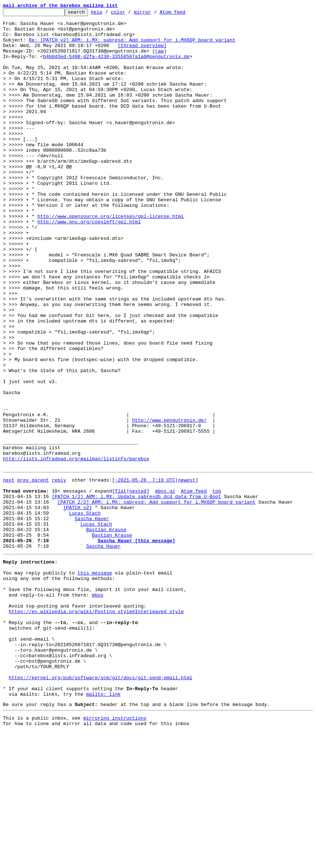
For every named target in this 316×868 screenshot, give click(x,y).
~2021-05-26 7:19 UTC (145, 572)
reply (59, 572)
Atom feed (184, 14)
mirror (154, 14)
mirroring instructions (115, 853)
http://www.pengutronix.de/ (169, 503)
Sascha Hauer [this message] (136, 645)
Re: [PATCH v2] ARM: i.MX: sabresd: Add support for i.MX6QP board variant (132, 46)
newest (187, 572)
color (129, 14)
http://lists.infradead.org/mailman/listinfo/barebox (76, 549)
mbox (98, 708)
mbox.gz (165, 586)
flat (120, 586)
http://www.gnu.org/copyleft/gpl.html (89, 264)
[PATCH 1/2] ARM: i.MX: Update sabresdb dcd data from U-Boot (136, 592)
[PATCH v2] (78, 605)
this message (95, 682)
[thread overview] (142, 53)
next (9, 572)
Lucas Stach (85, 612)
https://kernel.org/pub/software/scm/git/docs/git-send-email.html (101, 807)
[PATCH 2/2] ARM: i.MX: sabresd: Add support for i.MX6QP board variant (156, 599)
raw (159, 60)
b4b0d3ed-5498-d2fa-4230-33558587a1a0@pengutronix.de (116, 66)
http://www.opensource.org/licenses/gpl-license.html (111, 258)
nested (138, 586)
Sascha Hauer (92, 619)
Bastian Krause (106, 632)
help (108, 14)
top (216, 586)
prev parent (33, 572)
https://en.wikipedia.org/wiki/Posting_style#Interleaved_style (96, 728)
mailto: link (103, 827)
